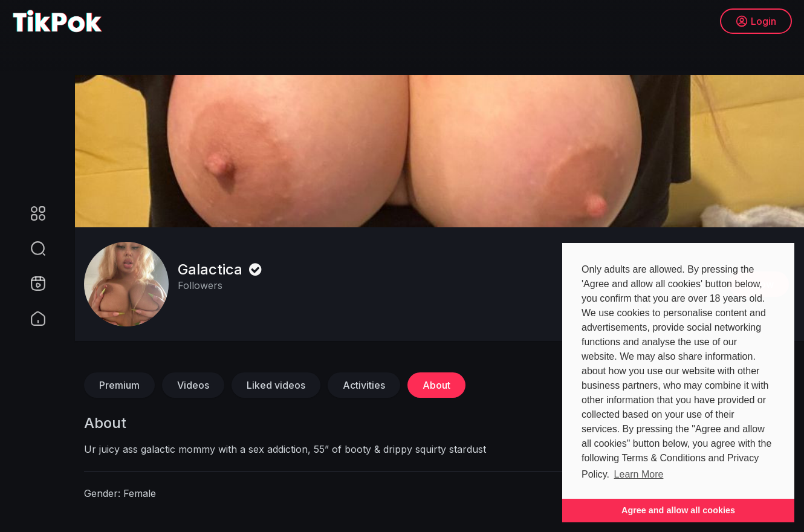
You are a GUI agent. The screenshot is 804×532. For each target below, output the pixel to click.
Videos (193, 385)
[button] (30, 248)
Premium (119, 385)
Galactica (221, 269)
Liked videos (276, 385)
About (436, 385)
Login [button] (756, 21)
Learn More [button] (639, 474)
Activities (364, 385)
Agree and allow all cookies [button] (678, 510)
